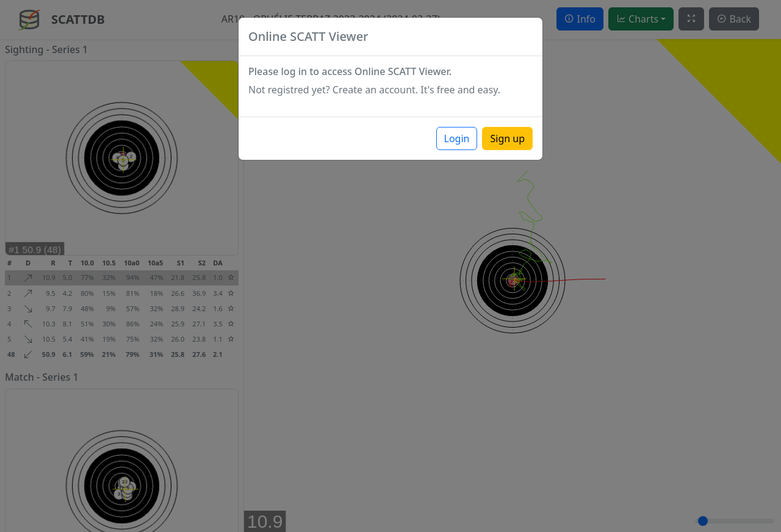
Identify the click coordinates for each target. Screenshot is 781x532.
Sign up (507, 138)
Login (457, 138)
